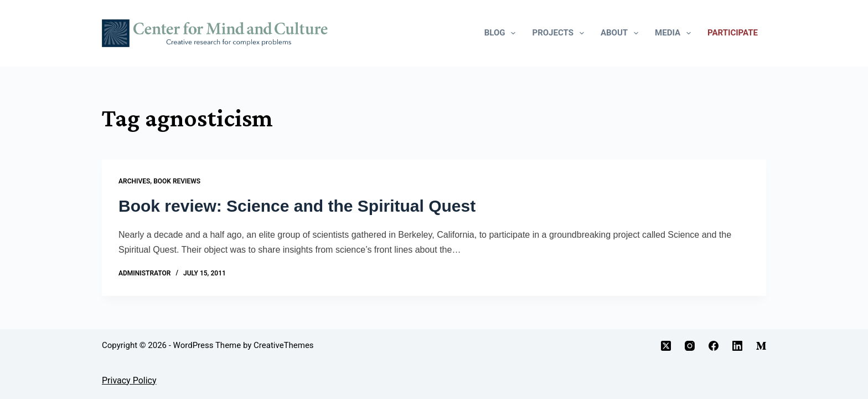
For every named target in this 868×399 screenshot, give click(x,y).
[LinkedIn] (737, 346)
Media (675, 33)
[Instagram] (690, 346)
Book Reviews (177, 181)
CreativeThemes (284, 345)
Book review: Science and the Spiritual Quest (297, 206)
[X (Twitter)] (666, 346)
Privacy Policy (129, 380)
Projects (560, 33)
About (622, 33)
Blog (502, 33)
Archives (134, 181)
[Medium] (761, 346)
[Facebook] (714, 346)
